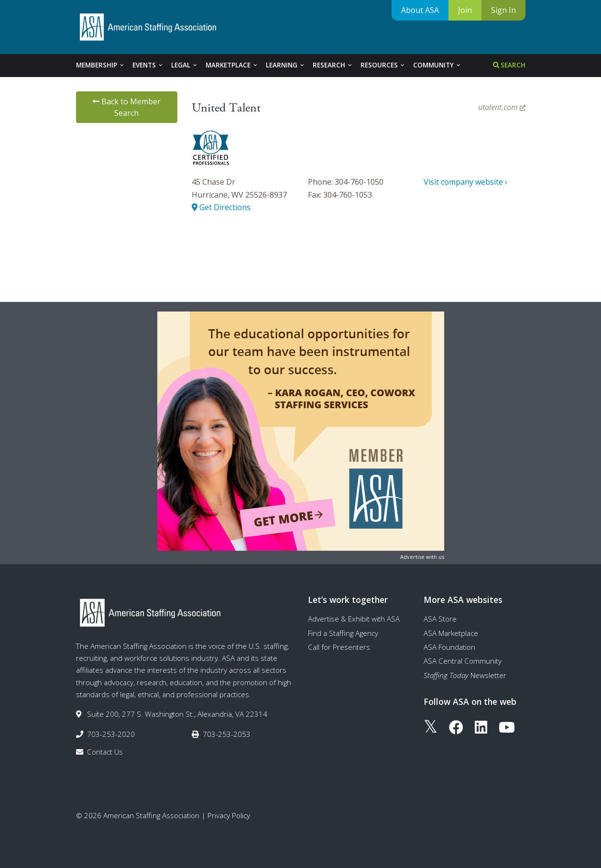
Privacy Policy (229, 815)
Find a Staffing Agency (343, 633)
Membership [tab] (100, 65)
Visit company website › (465, 182)
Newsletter (465, 675)
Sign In (503, 10)
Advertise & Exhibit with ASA (354, 619)
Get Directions (221, 207)
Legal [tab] (185, 65)
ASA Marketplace (451, 633)
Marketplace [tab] (232, 65)
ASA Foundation (449, 647)
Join (465, 10)
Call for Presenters (339, 647)
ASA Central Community (463, 661)
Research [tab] (333, 65)
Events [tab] (148, 65)
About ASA (420, 10)
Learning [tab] (285, 65)
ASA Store (440, 619)
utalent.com (502, 107)
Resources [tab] (383, 65)
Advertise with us (422, 557)
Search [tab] (509, 65)
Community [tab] (437, 65)
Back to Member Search (127, 107)
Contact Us (105, 752)
